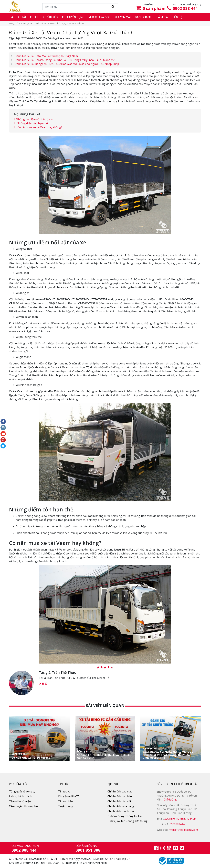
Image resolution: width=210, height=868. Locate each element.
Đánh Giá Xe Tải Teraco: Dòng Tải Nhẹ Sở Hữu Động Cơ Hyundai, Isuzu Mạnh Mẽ (65, 60)
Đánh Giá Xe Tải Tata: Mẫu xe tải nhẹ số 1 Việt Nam (46, 56)
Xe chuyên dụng (73, 17)
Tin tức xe (64, 791)
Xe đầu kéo (50, 17)
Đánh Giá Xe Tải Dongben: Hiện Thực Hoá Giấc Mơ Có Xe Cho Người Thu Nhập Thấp (67, 64)
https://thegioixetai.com (183, 830)
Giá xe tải (162, 17)
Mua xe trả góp (100, 17)
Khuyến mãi (123, 17)
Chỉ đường (170, 800)
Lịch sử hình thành (21, 796)
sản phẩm (154, 8)
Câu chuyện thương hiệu (24, 806)
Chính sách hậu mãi (119, 801)
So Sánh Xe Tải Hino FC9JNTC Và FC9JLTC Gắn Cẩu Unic (105, 755)
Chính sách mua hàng (121, 806)
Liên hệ (177, 17)
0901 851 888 (88, 850)
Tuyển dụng (66, 806)
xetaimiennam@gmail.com (180, 819)
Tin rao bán (65, 801)
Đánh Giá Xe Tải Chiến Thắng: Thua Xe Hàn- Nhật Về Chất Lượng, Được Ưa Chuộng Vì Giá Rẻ (171, 753)
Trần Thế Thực (64, 672)
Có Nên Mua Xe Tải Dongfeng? (39, 756)
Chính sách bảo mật (120, 791)
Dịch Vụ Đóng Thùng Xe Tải (125, 816)
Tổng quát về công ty (22, 791)
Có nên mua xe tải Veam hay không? (40, 127)
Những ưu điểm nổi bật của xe (35, 119)
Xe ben (34, 17)
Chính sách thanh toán (121, 811)
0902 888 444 (185, 8)
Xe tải (22, 17)
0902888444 (177, 824)
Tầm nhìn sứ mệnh (21, 801)
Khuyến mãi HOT (69, 796)
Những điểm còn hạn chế (32, 123)
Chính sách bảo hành (120, 796)
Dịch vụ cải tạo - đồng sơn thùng (127, 821)
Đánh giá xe (143, 17)
